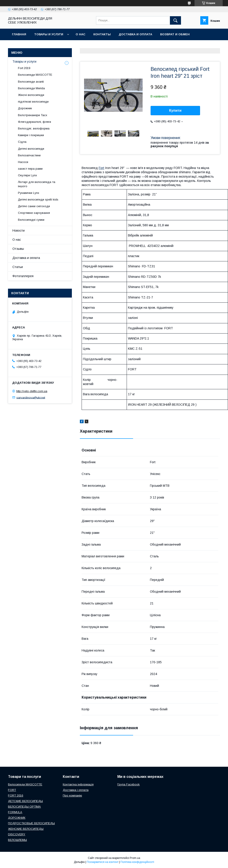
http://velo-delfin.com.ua (32, 391)
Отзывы (18, 249)
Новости (19, 230)
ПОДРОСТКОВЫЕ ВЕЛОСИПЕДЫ (31, 823)
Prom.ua (135, 858)
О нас (81, 34)
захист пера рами (30, 169)
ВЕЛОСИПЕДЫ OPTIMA (24, 807)
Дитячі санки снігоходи (34, 206)
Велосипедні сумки (31, 220)
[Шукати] (175, 20)
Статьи (18, 267)
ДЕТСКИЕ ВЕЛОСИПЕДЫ (25, 801)
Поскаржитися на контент (103, 862)
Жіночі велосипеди (31, 95)
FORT (12, 790)
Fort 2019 (24, 68)
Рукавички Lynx (29, 193)
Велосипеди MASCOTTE (35, 75)
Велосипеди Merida (31, 88)
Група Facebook (129, 784)
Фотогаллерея (23, 276)
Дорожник (25, 108)
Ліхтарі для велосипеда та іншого (37, 184)
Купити (175, 110)
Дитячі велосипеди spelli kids (38, 200)
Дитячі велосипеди (31, 149)
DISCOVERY (17, 834)
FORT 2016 (16, 796)
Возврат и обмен (175, 34)
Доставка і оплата (76, 790)
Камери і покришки (31, 135)
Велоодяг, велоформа (34, 128)
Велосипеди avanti (31, 82)
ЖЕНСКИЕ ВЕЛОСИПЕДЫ (26, 829)
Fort (101, 168)
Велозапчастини (29, 155)
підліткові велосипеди (33, 102)
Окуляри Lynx (28, 175)
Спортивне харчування (34, 213)
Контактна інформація (78, 784)
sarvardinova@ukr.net (31, 397)
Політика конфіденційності (137, 862)
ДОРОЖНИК (17, 818)
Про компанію (72, 796)
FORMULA (15, 812)
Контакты (102, 34)
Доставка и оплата (135, 34)
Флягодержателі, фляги (34, 122)
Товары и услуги (49, 34)
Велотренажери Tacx (33, 115)
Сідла (22, 142)
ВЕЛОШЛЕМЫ (17, 840)
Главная (19, 34)
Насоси (23, 162)
